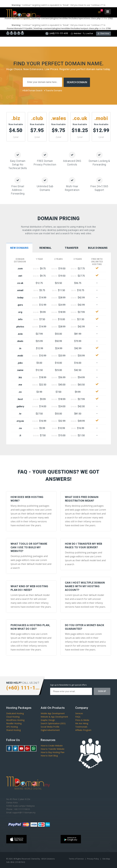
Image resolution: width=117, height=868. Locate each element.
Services (79, 713)
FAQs (78, 717)
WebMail (76, 33)
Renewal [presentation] (45, 248)
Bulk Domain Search (33, 90)
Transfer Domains (53, 90)
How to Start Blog (49, 755)
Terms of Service (77, 859)
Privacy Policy (93, 859)
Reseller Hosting (14, 723)
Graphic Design (48, 720)
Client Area (103, 33)
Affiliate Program (83, 730)
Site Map (106, 859)
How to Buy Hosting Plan (53, 752)
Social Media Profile (50, 727)
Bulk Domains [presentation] (98, 248)
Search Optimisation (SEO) (53, 723)
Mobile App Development (53, 713)
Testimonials (81, 727)
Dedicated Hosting (15, 713)
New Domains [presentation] (19, 248)
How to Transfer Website (53, 749)
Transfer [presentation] (72, 248)
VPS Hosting (12, 727)
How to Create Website (52, 745)
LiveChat (88, 33)
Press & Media (82, 720)
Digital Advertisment (50, 730)
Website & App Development (54, 717)
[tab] (19, 248)
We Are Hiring (82, 723)
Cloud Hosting (13, 717)
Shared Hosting (13, 730)
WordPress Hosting (15, 720)
